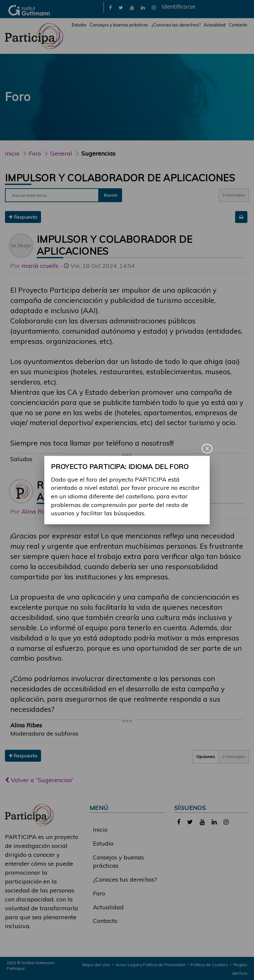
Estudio (79, 25)
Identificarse (179, 6)
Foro (99, 893)
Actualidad (215, 25)
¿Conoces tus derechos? (176, 25)
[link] (110, 7)
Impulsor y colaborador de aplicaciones (120, 178)
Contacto (238, 25)
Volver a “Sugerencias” (39, 780)
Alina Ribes (37, 511)
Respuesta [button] (23, 217)
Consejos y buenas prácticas (119, 25)
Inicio (12, 153)
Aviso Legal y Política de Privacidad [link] (150, 965)
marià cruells (40, 266)
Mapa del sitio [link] (96, 965)
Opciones (206, 757)
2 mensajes (234, 195)
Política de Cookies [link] (209, 965)
